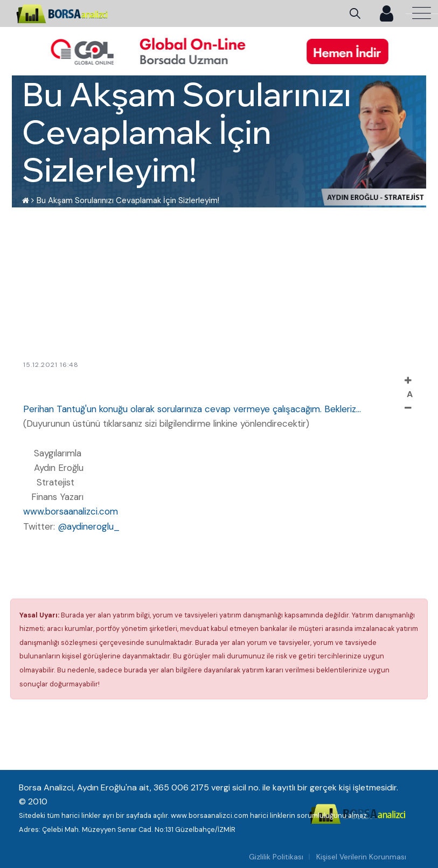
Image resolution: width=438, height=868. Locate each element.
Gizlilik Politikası (276, 857)
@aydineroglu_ (89, 526)
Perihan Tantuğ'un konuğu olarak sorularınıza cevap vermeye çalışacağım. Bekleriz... (192, 409)
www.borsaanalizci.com (71, 511)
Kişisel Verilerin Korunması (361, 857)
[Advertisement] (216, 283)
